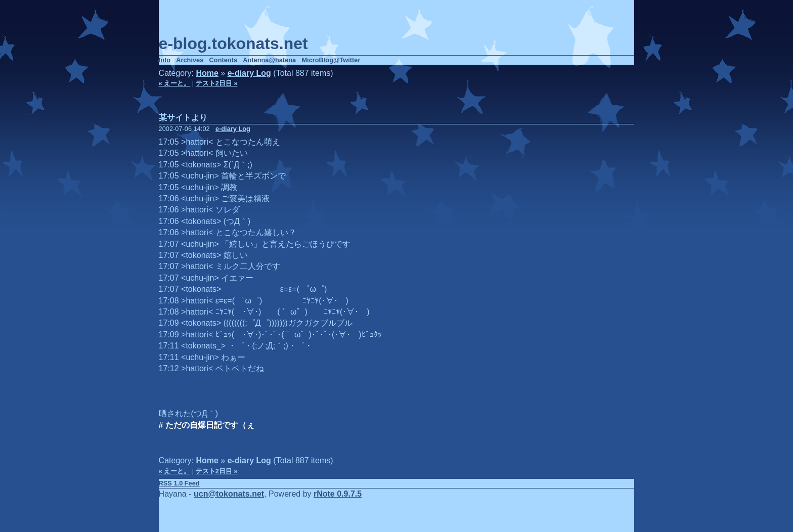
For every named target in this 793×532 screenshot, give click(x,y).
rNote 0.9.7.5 (338, 494)
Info (165, 60)
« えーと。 (175, 83)
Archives (190, 60)
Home (207, 73)
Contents (223, 60)
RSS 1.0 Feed (179, 483)
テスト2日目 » (217, 83)
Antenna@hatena (269, 60)
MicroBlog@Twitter (331, 60)
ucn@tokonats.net (229, 494)
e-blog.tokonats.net (233, 43)
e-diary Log (249, 73)
